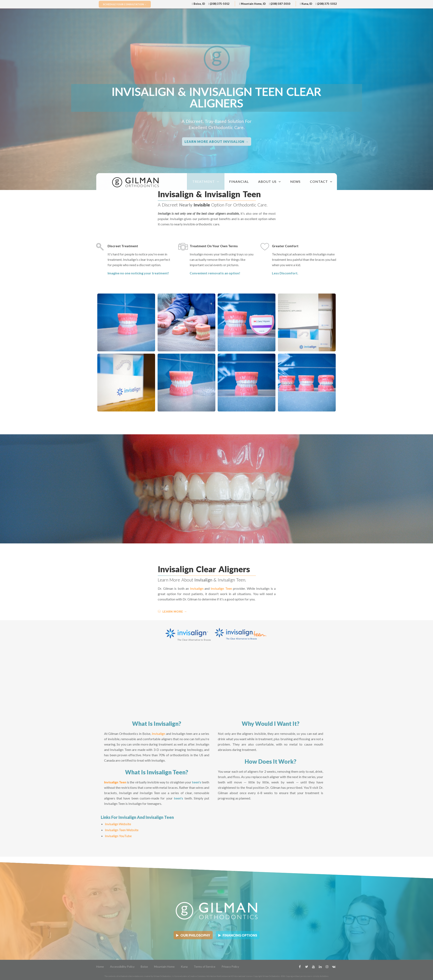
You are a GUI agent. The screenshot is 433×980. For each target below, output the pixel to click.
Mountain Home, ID (252, 4)
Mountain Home (164, 967)
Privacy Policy (230, 967)
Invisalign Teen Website (122, 830)
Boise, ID (199, 4)
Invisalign (197, 588)
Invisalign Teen (221, 588)
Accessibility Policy (122, 967)
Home (100, 967)
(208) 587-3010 (280, 4)
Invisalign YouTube (118, 836)
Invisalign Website (118, 824)
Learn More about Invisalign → (217, 142)
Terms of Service (205, 967)
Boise (144, 967)
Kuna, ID (306, 4)
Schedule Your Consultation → (125, 4)
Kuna (184, 967)
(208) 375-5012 (219, 4)
